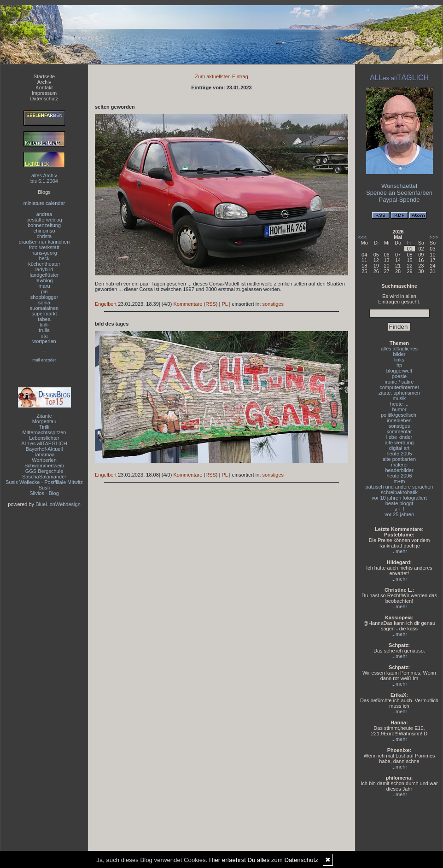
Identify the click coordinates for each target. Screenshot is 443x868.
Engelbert (106, 304)
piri (44, 291)
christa (44, 236)
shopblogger (44, 297)
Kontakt (44, 87)
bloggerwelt (399, 371)
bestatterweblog (44, 220)
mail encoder (44, 360)
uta (44, 336)
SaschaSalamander (44, 477)
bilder (399, 354)
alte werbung (399, 443)
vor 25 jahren (399, 514)
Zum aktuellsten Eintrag (221, 76)
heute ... (399, 404)
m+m (399, 481)
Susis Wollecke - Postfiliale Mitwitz (44, 482)
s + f (399, 509)
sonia (44, 303)
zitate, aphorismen (399, 393)
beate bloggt (399, 503)
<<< (362, 237)
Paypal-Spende (399, 200)
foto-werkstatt (44, 247)
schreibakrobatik (399, 492)
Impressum (44, 93)
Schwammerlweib (44, 466)
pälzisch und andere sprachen (399, 487)
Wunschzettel (399, 186)
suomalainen (44, 308)
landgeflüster (44, 275)
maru (44, 286)
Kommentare (188, 304)
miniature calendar (44, 203)
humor (399, 409)
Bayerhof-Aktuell (44, 449)
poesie (399, 376)
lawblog (44, 280)
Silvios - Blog (44, 493)
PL (224, 304)
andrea (44, 214)
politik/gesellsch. (399, 415)
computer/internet (399, 387)
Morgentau (44, 421)
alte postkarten (399, 459)
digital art (399, 448)
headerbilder (399, 470)
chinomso (44, 231)
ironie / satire (399, 382)
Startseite (44, 76)
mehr (401, 551)
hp (399, 365)
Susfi (44, 488)
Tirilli (44, 427)
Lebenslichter (44, 438)
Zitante (44, 416)
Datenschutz (44, 99)
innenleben (399, 420)
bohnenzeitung (44, 225)
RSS (211, 304)
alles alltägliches (399, 349)
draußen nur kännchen (44, 242)
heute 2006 (399, 476)
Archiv (44, 82)
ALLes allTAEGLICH (44, 443)
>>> (434, 237)
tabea (44, 319)
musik (399, 398)
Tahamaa (44, 454)
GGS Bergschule (44, 471)
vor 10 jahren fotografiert (399, 498)
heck (44, 258)
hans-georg (44, 253)
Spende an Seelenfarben (399, 193)
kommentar (399, 431)
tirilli (44, 325)
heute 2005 (399, 454)
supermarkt (44, 314)
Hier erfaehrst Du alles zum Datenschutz (264, 860)
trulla (44, 330)
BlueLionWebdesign (58, 504)
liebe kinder (399, 437)
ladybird (44, 269)
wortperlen (44, 341)
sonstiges (273, 304)
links (399, 360)
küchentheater (44, 264)
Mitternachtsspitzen (44, 432)
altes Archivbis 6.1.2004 (44, 178)
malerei (399, 465)
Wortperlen (44, 460)
